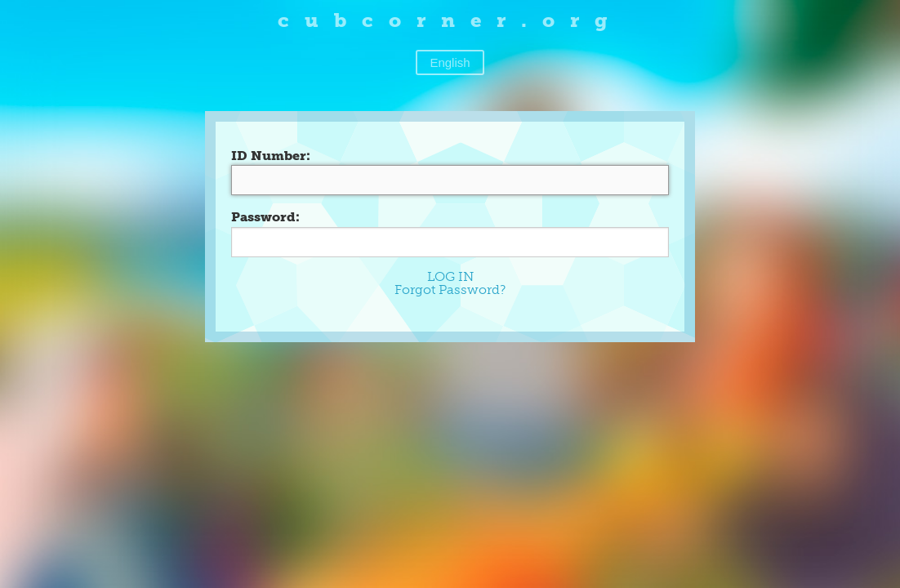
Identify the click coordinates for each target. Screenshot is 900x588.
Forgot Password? (450, 290)
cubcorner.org (450, 20)
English (450, 62)
